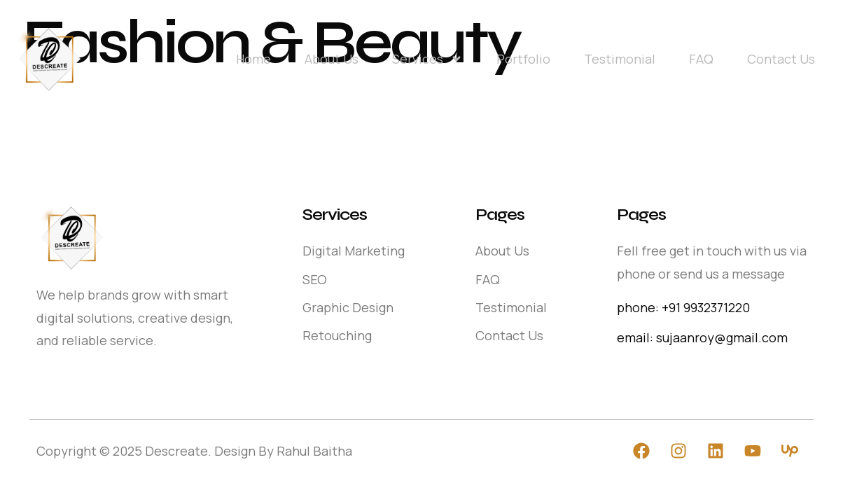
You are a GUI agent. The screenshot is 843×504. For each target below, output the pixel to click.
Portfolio (523, 59)
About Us (332, 59)
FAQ (701, 59)
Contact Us (781, 59)
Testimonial (620, 59)
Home (253, 59)
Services (427, 59)
